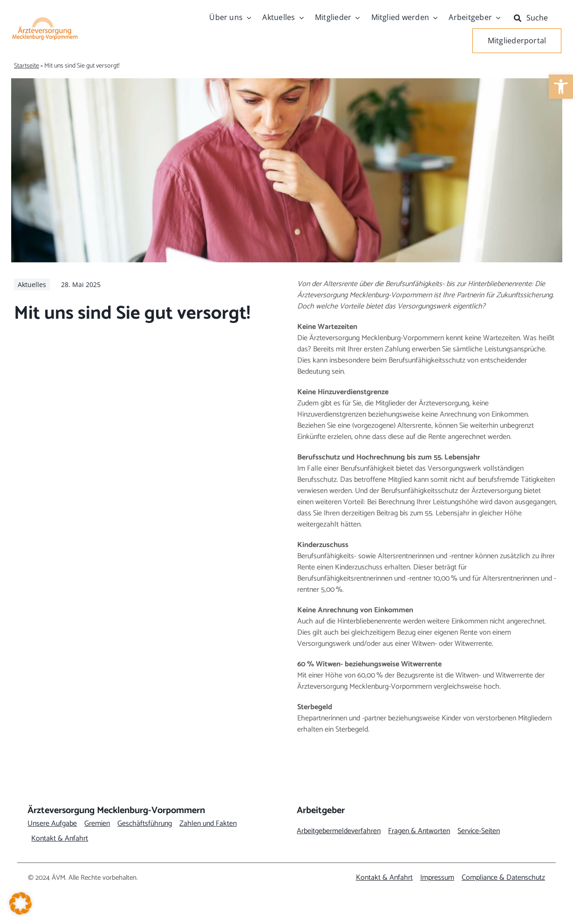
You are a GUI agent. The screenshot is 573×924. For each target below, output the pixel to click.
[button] (20, 903)
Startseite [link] (27, 66)
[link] (561, 87)
